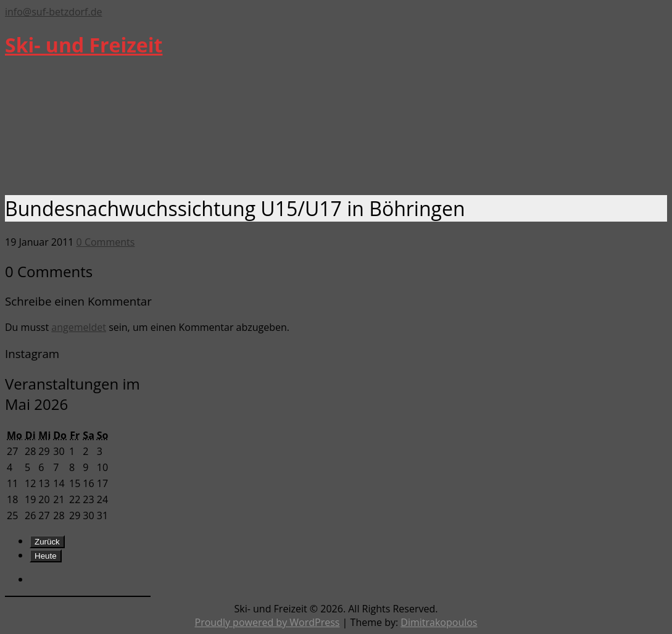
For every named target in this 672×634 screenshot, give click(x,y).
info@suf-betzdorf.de (53, 12)
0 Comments (106, 242)
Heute (46, 556)
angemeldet (79, 327)
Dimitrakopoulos (439, 622)
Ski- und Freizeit (84, 45)
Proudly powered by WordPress (268, 622)
